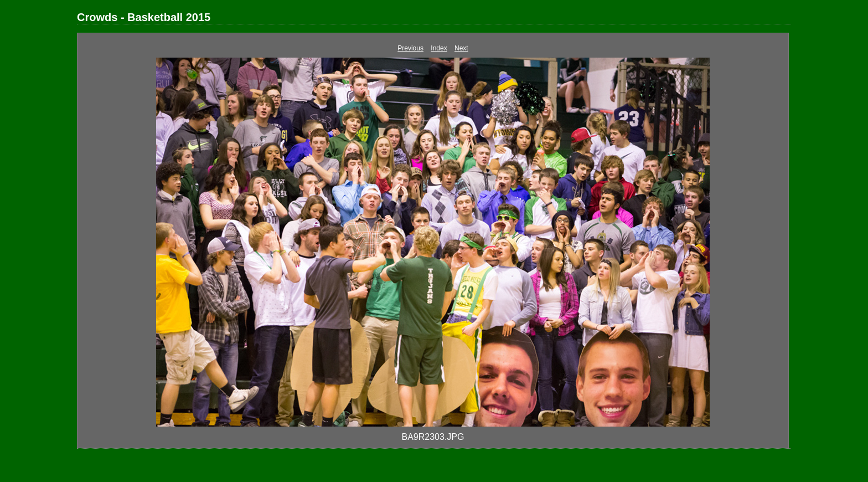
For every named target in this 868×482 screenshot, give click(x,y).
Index (439, 48)
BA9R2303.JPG (433, 437)
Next (461, 48)
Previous (410, 48)
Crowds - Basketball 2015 (144, 17)
